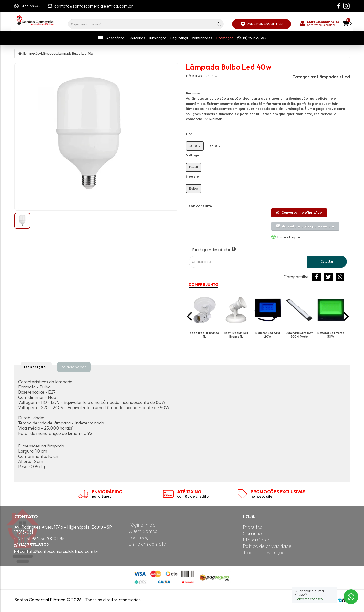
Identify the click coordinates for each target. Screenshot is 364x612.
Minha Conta (257, 540)
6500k (215, 146)
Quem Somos (143, 531)
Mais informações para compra (305, 226)
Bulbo (194, 188)
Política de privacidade (267, 546)
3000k (195, 146)
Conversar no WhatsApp (299, 212)
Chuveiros (137, 38)
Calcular (327, 261)
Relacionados (74, 367)
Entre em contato (147, 544)
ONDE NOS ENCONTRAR (261, 24)
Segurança (179, 38)
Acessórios (116, 38)
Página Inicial (142, 525)
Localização (141, 538)
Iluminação (158, 38)
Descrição (35, 367)
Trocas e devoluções (265, 553)
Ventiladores (202, 38)
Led (346, 77)
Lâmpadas (49, 53)
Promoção (225, 38)
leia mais (214, 119)
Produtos (252, 527)
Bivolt (194, 167)
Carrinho (252, 534)
